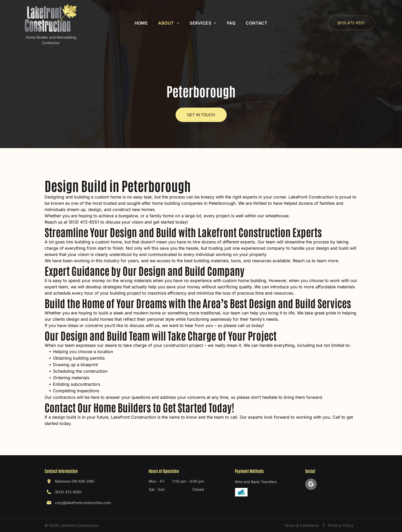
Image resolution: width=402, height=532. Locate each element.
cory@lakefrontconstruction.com (83, 503)
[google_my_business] (311, 485)
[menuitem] (141, 23)
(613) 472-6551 (68, 492)
